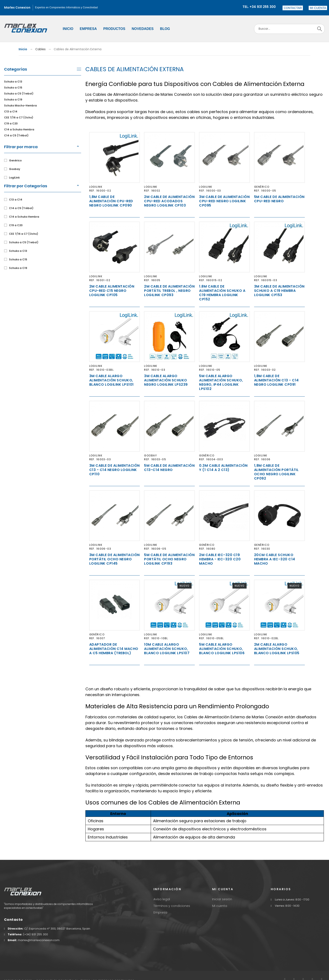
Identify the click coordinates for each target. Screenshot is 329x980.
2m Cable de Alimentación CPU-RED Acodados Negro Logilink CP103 (169, 201)
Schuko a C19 (13, 100)
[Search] (289, 29)
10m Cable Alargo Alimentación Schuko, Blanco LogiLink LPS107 (167, 649)
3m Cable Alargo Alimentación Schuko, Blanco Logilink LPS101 (112, 380)
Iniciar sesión (222, 899)
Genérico (15, 160)
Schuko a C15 (13, 88)
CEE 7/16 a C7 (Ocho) (19, 117)
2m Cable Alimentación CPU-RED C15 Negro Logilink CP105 (112, 291)
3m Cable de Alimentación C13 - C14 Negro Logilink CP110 (115, 470)
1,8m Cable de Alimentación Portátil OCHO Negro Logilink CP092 (276, 472)
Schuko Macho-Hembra (20, 106)
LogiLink (14, 178)
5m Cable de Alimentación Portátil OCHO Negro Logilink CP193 (169, 559)
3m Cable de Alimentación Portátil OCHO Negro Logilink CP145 (115, 559)
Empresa (160, 912)
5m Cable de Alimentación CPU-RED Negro (279, 199)
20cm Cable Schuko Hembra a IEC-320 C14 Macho (275, 559)
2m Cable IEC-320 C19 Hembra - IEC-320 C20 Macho (220, 559)
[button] (318, 8)
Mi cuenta (220, 906)
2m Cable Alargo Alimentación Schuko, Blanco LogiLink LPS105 (277, 649)
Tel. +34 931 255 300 (259, 7)
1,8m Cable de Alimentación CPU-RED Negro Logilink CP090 (111, 201)
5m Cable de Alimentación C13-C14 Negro (169, 468)
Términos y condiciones (172, 906)
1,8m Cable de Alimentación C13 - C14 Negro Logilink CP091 (276, 380)
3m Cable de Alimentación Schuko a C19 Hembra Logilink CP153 (279, 291)
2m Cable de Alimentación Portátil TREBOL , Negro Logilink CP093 (169, 291)
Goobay (15, 169)
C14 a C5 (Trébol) (16, 135)
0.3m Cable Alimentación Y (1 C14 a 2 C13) (223, 468)
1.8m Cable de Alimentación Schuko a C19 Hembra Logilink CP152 (222, 293)
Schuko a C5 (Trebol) (19, 94)
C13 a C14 (11, 111)
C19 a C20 (11, 123)
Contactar (293, 8)
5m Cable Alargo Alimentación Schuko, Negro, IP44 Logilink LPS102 (221, 382)
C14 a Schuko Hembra (19, 129)
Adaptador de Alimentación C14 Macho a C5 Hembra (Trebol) (114, 649)
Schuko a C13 (13, 82)
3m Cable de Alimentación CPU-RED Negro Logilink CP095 (224, 201)
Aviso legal (162, 899)
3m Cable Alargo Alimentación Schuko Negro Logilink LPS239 (166, 380)
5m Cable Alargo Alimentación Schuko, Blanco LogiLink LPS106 (222, 649)
